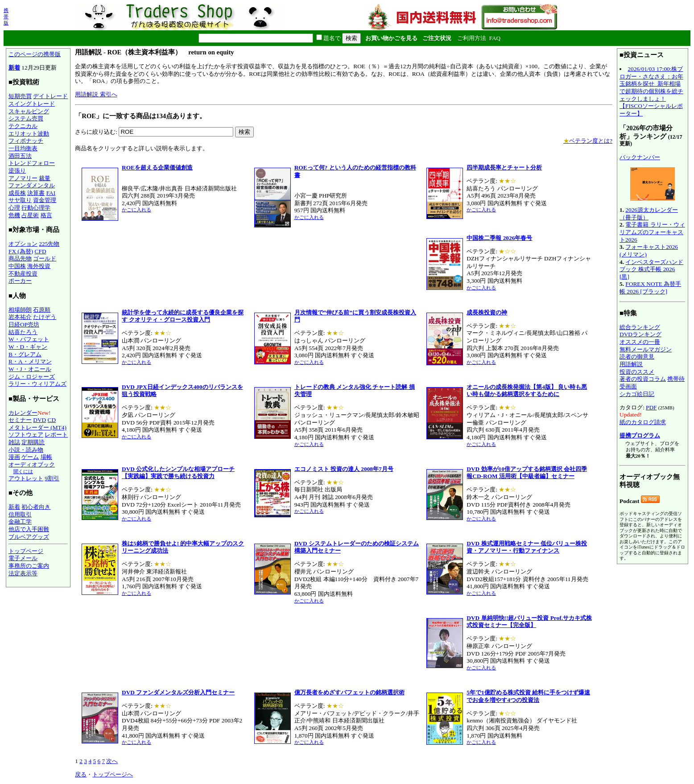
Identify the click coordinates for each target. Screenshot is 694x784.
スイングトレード (32, 104)
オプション (23, 244)
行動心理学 (36, 208)
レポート (56, 435)
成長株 (17, 193)
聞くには (23, 471)
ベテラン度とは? (588, 141)
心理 (14, 208)
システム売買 (26, 118)
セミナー (20, 420)
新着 (14, 68)
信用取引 (20, 514)
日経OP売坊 (24, 324)
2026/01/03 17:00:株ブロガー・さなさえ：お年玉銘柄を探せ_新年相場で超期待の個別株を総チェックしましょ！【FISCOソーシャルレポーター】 (651, 91)
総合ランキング (640, 327)
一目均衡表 (23, 148)
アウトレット (26, 478)
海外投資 (39, 266)
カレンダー (23, 413)
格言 (46, 215)
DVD (39, 420)
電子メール (23, 558)
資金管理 (45, 200)
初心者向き (36, 507)
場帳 (46, 457)
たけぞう (45, 317)
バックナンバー (640, 157)
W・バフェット (29, 339)
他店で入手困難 (29, 529)
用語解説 (631, 364)
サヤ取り (20, 200)
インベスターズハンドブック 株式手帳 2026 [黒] (651, 269)
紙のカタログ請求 (643, 422)
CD (52, 420)
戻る (81, 774)
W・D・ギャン (28, 347)
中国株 (17, 266)
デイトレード (50, 96)
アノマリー (23, 178)
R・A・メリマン (30, 361)
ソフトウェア (26, 435)
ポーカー (20, 281)
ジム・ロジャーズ (32, 377)
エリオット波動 (29, 134)
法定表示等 (23, 573)
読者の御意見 (637, 357)
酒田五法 (20, 156)
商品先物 (20, 258)
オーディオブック (32, 464)
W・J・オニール (30, 369)
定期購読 (33, 442)
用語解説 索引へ (96, 94)
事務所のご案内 (29, 566)
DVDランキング (640, 334)
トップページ (26, 551)
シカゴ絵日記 (637, 394)
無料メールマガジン (646, 349)
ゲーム (30, 457)
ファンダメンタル (32, 185)
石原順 (42, 310)
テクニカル (23, 126)
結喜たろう (23, 332)
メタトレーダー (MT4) (37, 427)
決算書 (36, 193)
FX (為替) (21, 251)
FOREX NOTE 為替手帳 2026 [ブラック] (650, 288)
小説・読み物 (26, 450)
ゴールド (45, 258)
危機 (14, 215)
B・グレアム (25, 354)
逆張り (17, 171)
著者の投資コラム (643, 379)
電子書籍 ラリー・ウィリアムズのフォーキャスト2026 (652, 232)
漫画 (14, 457)
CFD (41, 251)
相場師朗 (20, 310)
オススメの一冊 (640, 342)
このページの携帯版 (35, 54)
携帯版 (6, 17)
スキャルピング (29, 111)
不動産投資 (23, 274)
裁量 (45, 178)
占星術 (30, 215)
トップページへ (113, 774)
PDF (651, 407)
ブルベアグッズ (29, 537)
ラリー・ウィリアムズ (37, 384)
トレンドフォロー (32, 163)
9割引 (52, 478)
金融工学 (20, 522)
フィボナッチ (26, 141)
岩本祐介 (20, 317)
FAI (51, 193)
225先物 (49, 244)
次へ (112, 761)
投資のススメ (637, 372)
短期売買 (20, 96)
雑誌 (14, 442)
